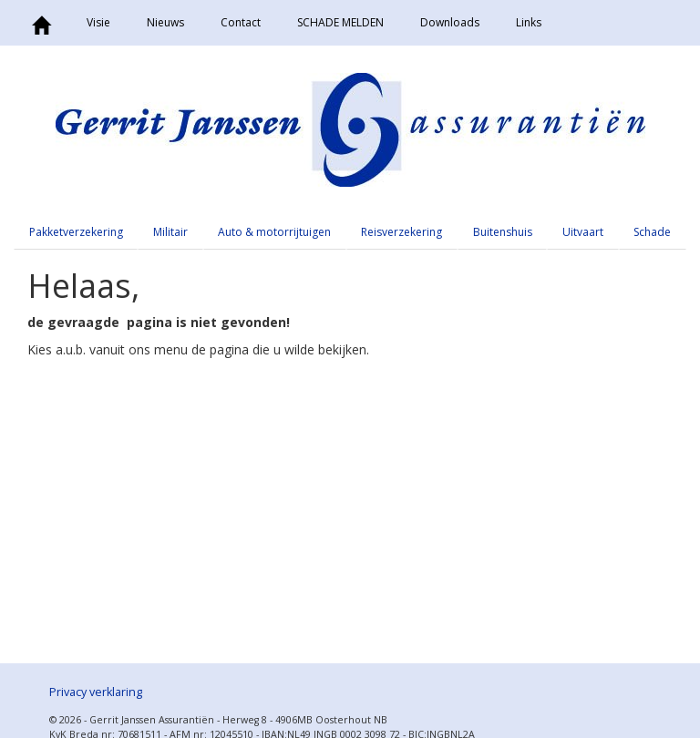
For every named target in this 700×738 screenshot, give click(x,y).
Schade (652, 232)
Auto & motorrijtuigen (274, 232)
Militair (170, 232)
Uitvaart (583, 232)
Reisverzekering (401, 232)
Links (529, 22)
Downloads (450, 22)
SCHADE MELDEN (340, 22)
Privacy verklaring (96, 692)
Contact (241, 22)
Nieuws (165, 22)
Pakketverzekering (76, 232)
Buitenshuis (503, 232)
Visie (98, 22)
